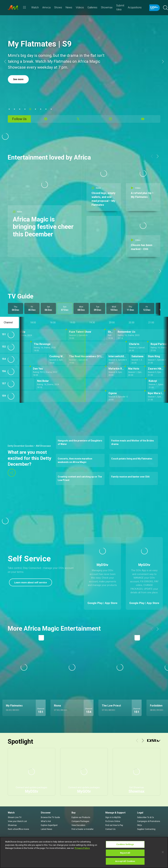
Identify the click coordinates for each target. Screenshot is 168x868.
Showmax (12, 825)
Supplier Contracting (146, 829)
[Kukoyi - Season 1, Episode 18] (157, 384)
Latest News (47, 829)
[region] (84, 852)
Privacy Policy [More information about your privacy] (82, 848)
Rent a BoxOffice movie (18, 829)
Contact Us (110, 829)
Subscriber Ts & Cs (146, 817)
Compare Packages (80, 821)
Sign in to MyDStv (113, 817)
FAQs (140, 825)
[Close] (163, 852)
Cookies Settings (125, 844)
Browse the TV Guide (50, 817)
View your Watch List (17, 821)
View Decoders (78, 825)
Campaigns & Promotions (149, 821)
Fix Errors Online (113, 821)
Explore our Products (81, 817)
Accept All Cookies (125, 861)
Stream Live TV (15, 817)
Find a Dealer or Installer (83, 829)
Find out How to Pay (114, 825)
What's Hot (46, 821)
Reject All (125, 853)
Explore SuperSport (49, 825)
